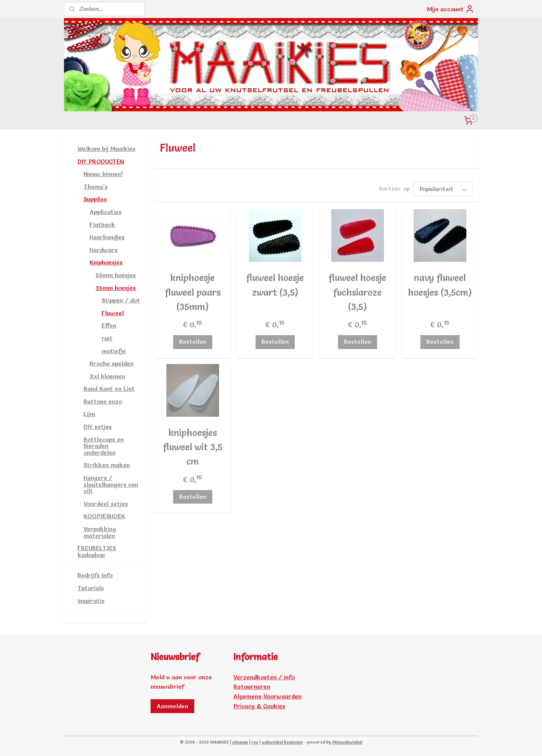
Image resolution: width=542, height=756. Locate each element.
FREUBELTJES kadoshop (97, 551)
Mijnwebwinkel (347, 742)
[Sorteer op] (443, 188)
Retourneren (252, 686)
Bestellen (192, 340)
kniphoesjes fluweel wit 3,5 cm (192, 446)
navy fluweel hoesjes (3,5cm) (440, 284)
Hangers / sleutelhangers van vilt (111, 484)
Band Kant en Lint (109, 389)
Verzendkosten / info (264, 677)
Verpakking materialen (100, 532)
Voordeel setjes (106, 504)
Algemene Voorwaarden (267, 696)
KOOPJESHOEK (104, 516)
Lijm (89, 414)
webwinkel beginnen (282, 742)
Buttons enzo (103, 401)
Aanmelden (172, 706)
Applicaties (106, 212)
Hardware (104, 250)
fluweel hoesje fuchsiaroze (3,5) (357, 291)
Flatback (102, 225)
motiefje (114, 351)
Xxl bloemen (107, 376)
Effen (109, 325)
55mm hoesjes (116, 275)
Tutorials (91, 588)
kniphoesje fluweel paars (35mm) (192, 291)
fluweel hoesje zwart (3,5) (275, 284)
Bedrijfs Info (95, 575)
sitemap (240, 742)
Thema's (96, 187)
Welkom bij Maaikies (107, 149)
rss (255, 742)
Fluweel (113, 313)
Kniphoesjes (106, 262)
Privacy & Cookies (259, 706)
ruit (107, 338)
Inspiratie (91, 601)
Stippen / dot (121, 300)
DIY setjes (98, 427)
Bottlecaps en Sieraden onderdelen (104, 446)
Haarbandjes (107, 237)
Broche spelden (112, 363)
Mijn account (451, 9)
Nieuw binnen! (103, 174)
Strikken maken (107, 465)
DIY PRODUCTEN (101, 161)
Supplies (95, 199)
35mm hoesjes (116, 288)
